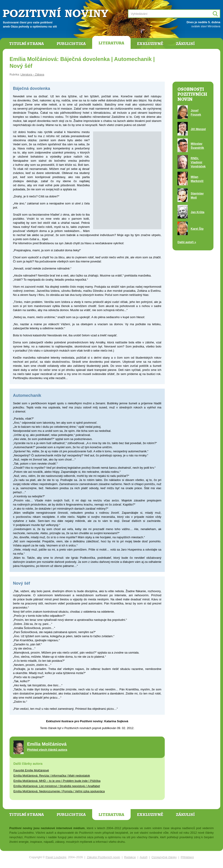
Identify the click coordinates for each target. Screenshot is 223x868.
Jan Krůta (198, 212)
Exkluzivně (150, 44)
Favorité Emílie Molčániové (31, 770)
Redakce (130, 857)
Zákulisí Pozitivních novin (104, 857)
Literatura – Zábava (32, 75)
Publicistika (71, 44)
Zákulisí (185, 44)
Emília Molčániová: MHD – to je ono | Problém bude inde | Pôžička (57, 781)
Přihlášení (187, 857)
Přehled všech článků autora (47, 750)
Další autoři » (187, 242)
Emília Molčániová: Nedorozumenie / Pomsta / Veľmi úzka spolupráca (59, 791)
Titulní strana (27, 44)
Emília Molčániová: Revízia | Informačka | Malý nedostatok (52, 776)
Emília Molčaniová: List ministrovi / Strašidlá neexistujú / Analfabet (57, 786)
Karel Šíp (197, 229)
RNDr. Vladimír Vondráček (198, 162)
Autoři (144, 857)
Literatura (111, 43)
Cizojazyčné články (164, 857)
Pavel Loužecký (56, 857)
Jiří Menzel (198, 129)
